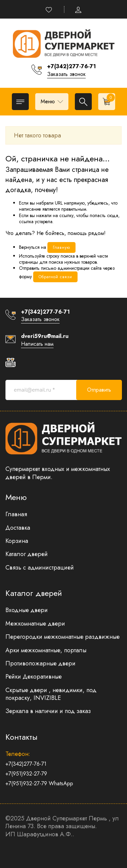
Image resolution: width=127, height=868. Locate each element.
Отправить (99, 390)
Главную (61, 247)
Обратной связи (55, 277)
